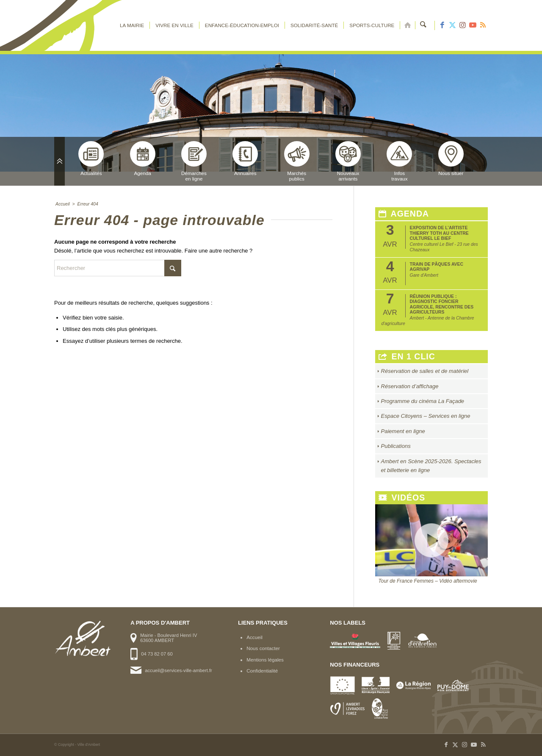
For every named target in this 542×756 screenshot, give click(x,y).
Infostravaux (399, 161)
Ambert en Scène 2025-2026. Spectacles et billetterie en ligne (431, 466)
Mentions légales (265, 660)
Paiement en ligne (403, 431)
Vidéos (402, 498)
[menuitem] (132, 25)
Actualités (91, 158)
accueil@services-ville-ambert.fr (178, 670)
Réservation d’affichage (410, 386)
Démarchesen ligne (194, 161)
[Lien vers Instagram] (462, 25)
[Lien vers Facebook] (442, 25)
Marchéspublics (297, 161)
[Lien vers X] (452, 25)
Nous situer (451, 158)
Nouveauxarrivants (348, 161)
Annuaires (245, 158)
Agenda (143, 158)
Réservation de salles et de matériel (425, 371)
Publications (396, 446)
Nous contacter (263, 648)
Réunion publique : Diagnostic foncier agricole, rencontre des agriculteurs (442, 304)
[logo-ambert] (88, 25)
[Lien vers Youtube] (473, 25)
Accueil (254, 637)
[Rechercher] (424, 25)
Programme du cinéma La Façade (423, 401)
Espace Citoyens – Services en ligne (426, 416)
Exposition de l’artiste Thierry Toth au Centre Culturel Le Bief (439, 233)
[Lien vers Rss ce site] (483, 25)
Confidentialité (262, 671)
